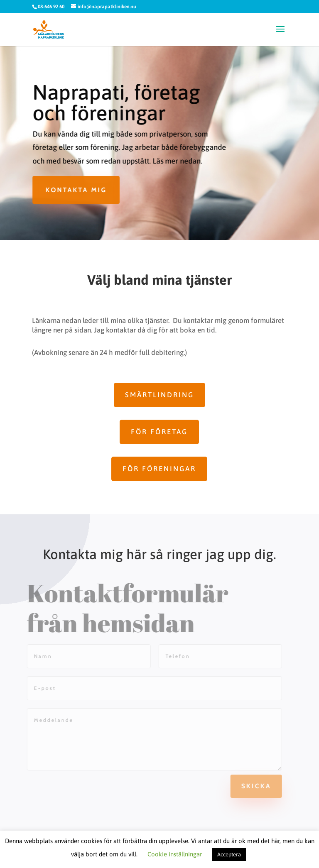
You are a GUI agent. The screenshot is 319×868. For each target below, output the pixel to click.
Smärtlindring (159, 395)
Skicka (253, 786)
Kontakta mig (79, 190)
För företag (159, 432)
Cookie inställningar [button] (175, 854)
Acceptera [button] (229, 855)
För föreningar (159, 469)
